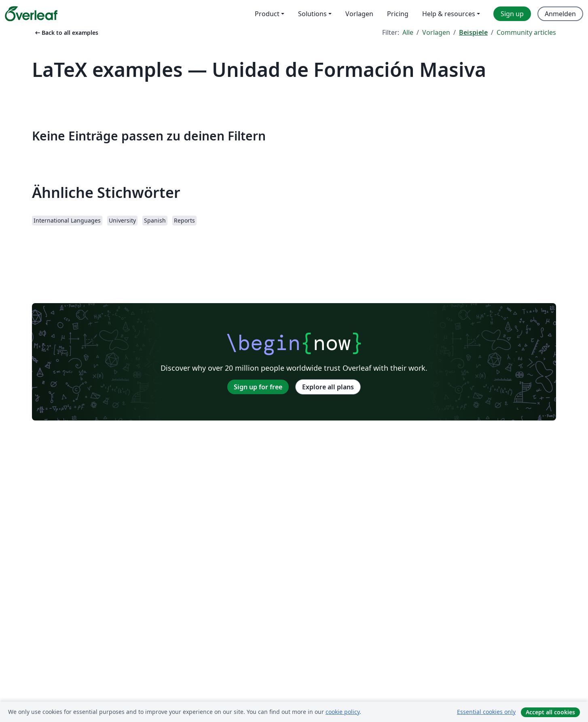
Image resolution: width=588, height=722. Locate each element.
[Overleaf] (31, 14)
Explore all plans (328, 387)
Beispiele (473, 32)
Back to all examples (66, 33)
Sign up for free (258, 387)
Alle (408, 32)
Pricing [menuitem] (398, 14)
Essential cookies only (486, 712)
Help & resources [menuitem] (449, 14)
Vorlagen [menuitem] (359, 14)
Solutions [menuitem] (312, 14)
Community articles (526, 32)
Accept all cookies (550, 712)
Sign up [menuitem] (512, 14)
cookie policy (343, 712)
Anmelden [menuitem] (560, 14)
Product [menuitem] (267, 14)
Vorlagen (436, 32)
